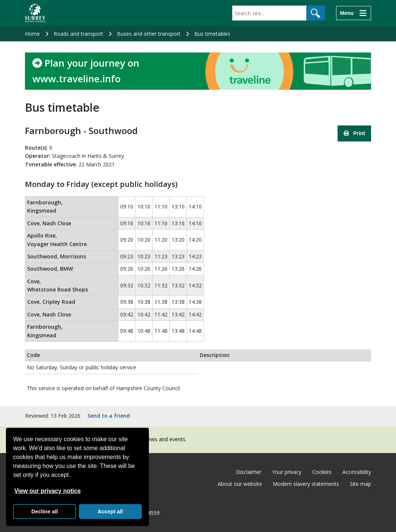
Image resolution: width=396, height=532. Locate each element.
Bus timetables (212, 34)
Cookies (322, 472)
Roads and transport (78, 34)
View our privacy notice (47, 491)
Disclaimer (249, 472)
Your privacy (287, 472)
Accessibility (357, 472)
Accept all (110, 512)
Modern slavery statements (306, 484)
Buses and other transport (149, 34)
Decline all (44, 512)
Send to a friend (109, 416)
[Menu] (354, 13)
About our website (240, 484)
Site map (360, 484)
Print (354, 133)
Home (32, 34)
